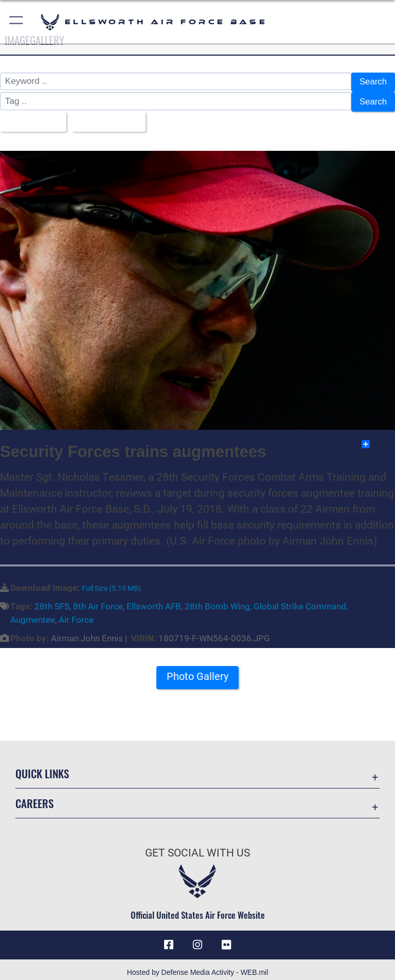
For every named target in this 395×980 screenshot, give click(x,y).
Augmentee (33, 614)
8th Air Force (98, 601)
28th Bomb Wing (217, 601)
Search (373, 82)
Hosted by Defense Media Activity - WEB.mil (198, 967)
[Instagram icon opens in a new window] (197, 939)
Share (378, 438)
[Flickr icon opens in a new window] (226, 939)
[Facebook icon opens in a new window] (169, 939)
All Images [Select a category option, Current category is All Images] (30, 117)
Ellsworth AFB (154, 601)
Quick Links (42, 767)
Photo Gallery (197, 671)
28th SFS (52, 601)
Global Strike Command (300, 601)
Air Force (76, 614)
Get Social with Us (197, 847)
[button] (17, 22)
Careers (34, 797)
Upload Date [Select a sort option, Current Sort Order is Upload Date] (107, 117)
